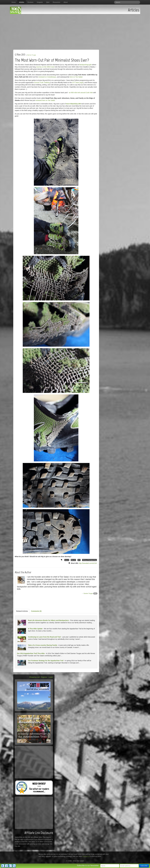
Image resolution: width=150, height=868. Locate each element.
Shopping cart (35, 677)
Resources (57, 2)
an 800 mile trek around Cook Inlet (81, 93)
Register (44, 677)
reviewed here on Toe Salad (45, 100)
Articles (22, 2)
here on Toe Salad (76, 77)
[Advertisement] (75, 31)
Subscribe (144, 866)
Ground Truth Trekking (42, 83)
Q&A (48, 2)
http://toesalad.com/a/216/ (88, 563)
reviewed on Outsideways (47, 77)
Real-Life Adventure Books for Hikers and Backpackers (48, 620)
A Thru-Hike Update (35, 629)
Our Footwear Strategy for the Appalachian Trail (46, 661)
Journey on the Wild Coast (45, 67)
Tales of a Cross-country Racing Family (43, 645)
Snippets (40, 2)
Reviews (30, 2)
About (66, 2)
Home (14, 2)
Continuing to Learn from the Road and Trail (44, 637)
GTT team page (78, 83)
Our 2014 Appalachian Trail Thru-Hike (31, 653)
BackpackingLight (85, 65)
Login (51, 677)
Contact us (86, 856)
